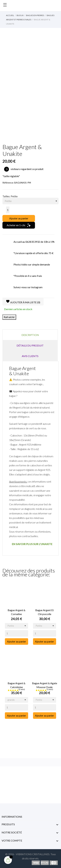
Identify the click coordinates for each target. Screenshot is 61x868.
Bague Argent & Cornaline (17, 612)
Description (30, 335)
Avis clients (30, 356)
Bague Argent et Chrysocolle (44, 612)
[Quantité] (8, 210)
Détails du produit (30, 345)
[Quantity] (17, 633)
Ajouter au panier (19, 218)
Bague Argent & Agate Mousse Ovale (45, 685)
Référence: (8, 183)
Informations (12, 817)
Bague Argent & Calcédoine (17, 685)
